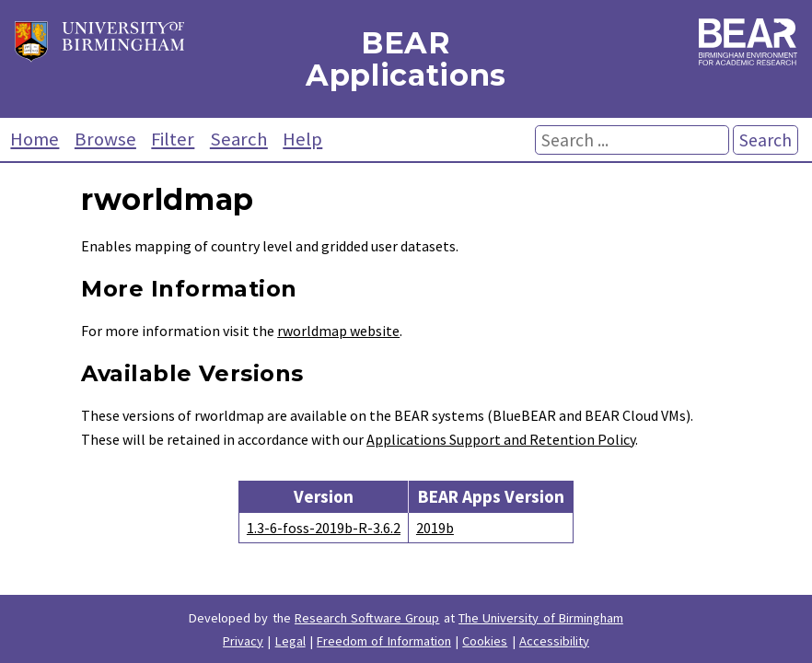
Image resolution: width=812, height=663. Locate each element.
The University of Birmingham (541, 618)
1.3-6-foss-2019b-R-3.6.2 (324, 528)
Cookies (485, 641)
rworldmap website (338, 331)
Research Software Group (367, 618)
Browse (105, 139)
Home (35, 139)
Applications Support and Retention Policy (501, 439)
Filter (173, 139)
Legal (290, 641)
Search (239, 139)
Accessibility (554, 641)
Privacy (243, 641)
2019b (435, 528)
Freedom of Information (384, 641)
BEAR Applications (406, 59)
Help (302, 139)
